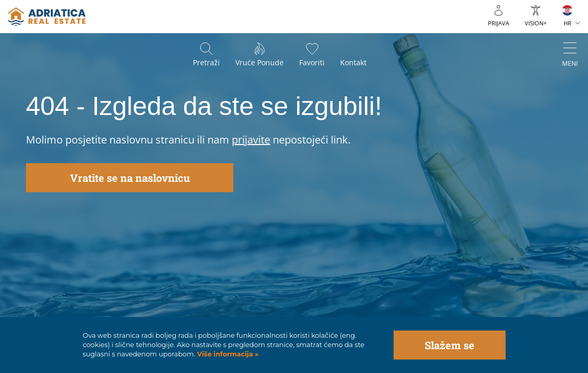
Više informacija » (227, 354)
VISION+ (536, 23)
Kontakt (353, 62)
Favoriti (312, 62)
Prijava (499, 23)
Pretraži (206, 62)
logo (47, 17)
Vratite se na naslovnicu (130, 178)
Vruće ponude (260, 62)
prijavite (251, 140)
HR (568, 23)
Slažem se (450, 345)
